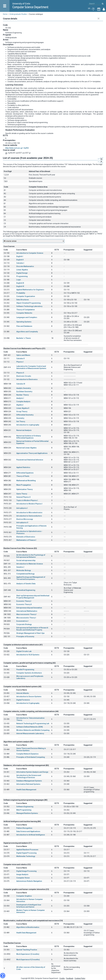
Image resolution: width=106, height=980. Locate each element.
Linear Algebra (22, 270)
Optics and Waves (23, 355)
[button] (3, 976)
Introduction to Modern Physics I (29, 504)
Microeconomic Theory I (26, 618)
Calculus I (20, 263)
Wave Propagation (24, 485)
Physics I (20, 362)
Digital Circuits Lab (24, 651)
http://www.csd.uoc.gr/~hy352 (17, 148)
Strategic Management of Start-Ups (30, 633)
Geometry (20, 418)
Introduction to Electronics (27, 379)
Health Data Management (26, 790)
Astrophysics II (22, 523)
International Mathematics (27, 611)
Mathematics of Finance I (26, 540)
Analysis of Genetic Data (26, 584)
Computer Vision (23, 878)
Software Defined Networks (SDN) (30, 727)
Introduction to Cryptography (28, 703)
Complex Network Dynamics (27, 754)
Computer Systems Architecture (29, 673)
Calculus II (20, 358)
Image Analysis (22, 874)
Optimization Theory (24, 489)
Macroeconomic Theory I (26, 614)
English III (20, 283)
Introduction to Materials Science (30, 564)
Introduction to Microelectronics (29, 513)
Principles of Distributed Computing (31, 757)
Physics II (20, 373)
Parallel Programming (25, 670)
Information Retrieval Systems (28, 784)
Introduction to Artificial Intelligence (31, 835)
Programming (22, 276)
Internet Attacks (23, 693)
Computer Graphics (24, 896)
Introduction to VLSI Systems (28, 655)
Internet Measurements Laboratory (30, 733)
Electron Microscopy (25, 519)
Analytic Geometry (24, 388)
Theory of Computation (26, 310)
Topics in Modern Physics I (27, 500)
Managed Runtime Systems (27, 813)
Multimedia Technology (26, 856)
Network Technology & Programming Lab (33, 724)
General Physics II (23, 497)
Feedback (70, 978)
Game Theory (22, 494)
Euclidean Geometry (24, 392)
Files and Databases (24, 326)
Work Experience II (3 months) (28, 960)
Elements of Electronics (26, 537)
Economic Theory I (24, 601)
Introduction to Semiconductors (29, 516)
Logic (19, 280)
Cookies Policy (80, 978)
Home (5, 14)
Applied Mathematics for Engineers (30, 290)
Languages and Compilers (27, 317)
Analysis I (20, 398)
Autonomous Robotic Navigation (29, 881)
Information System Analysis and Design (32, 772)
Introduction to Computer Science (30, 253)
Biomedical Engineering (26, 590)
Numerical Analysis (24, 430)
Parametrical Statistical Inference (30, 460)
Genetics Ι (20, 567)
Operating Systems (24, 322)
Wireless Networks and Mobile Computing (33, 730)
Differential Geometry (25, 415)
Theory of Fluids (23, 476)
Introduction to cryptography (28, 425)
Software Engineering (25, 807)
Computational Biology (25, 574)
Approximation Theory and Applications (32, 453)
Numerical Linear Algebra (26, 448)
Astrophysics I (22, 508)
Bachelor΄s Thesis (24, 338)
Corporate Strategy (24, 624)
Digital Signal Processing (26, 853)
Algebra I (20, 405)
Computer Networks (24, 313)
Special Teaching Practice (27, 950)
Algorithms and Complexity (27, 332)
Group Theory (22, 411)
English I (20, 256)
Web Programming (24, 810)
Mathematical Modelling (26, 481)
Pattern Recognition (24, 828)
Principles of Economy (25, 636)
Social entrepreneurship (26, 560)
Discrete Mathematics (25, 266)
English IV (20, 286)
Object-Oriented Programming (29, 303)
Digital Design (22, 273)
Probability (21, 293)
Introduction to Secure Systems (29, 697)
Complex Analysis (23, 402)
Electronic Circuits (24, 376)
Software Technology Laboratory (29, 306)
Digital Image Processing (26, 871)
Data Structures (23, 300)
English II (20, 260)
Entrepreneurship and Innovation (29, 608)
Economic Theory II (24, 604)
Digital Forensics (23, 700)
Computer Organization (26, 296)
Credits (62, 978)
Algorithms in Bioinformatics (28, 927)
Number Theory (23, 395)
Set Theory (21, 421)
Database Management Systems (29, 781)
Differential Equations (25, 473)
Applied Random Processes (27, 850)
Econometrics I (22, 621)
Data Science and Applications (28, 831)
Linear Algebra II (23, 408)
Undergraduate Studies (18, 14)
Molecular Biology (24, 570)
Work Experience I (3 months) (28, 954)
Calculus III (21, 384)
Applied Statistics (23, 467)
